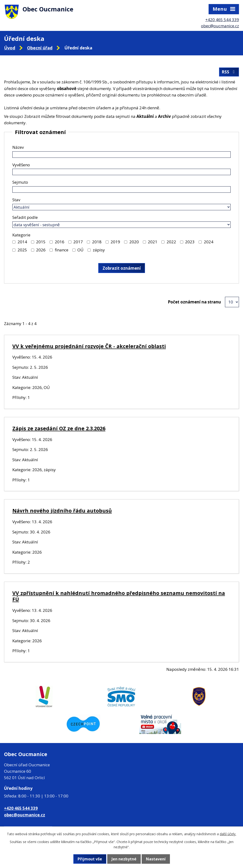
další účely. (228, 834)
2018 (97, 242)
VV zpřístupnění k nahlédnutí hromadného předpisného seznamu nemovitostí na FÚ (119, 596)
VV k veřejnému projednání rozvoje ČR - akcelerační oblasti (89, 346)
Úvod (10, 48)
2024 (209, 242)
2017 (78, 242)
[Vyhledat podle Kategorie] (14, 242)
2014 (22, 242)
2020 (134, 242)
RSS (229, 72)
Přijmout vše (90, 859)
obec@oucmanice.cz (220, 26)
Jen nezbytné (124, 859)
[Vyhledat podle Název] (121, 155)
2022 (171, 242)
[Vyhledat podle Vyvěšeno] (121, 172)
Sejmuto (20, 182)
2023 (190, 242)
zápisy (99, 250)
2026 (41, 250)
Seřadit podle (25, 217)
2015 (41, 242)
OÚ (80, 250)
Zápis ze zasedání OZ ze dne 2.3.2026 (59, 428)
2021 (153, 242)
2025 (22, 250)
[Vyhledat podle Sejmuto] (121, 189)
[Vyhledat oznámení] (122, 268)
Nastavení (156, 859)
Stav (16, 200)
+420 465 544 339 (222, 20)
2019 (115, 242)
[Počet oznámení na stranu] (232, 302)
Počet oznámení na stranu (194, 302)
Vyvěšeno (21, 165)
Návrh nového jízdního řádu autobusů (62, 511)
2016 (60, 242)
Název (18, 147)
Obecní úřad (40, 48)
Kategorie (21, 235)
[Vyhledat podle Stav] (121, 207)
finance (62, 250)
